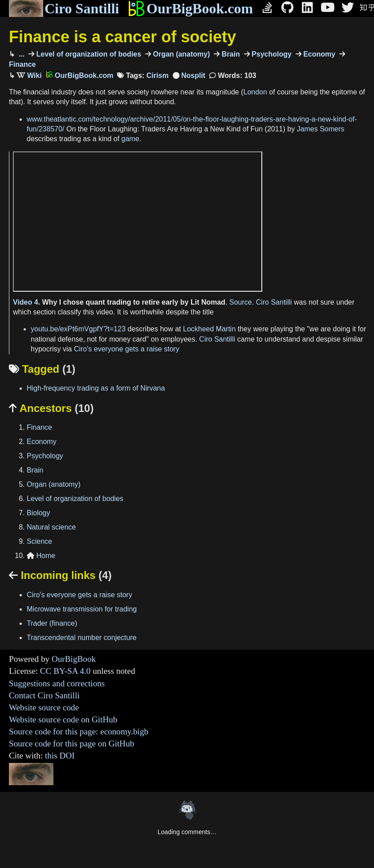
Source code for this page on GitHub (71, 744)
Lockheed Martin (209, 329)
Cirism (158, 75)
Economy (318, 54)
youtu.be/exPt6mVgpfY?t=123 (78, 329)
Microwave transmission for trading (82, 609)
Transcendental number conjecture (82, 638)
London (255, 92)
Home (41, 556)
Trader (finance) (52, 623)
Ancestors (51, 408)
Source (241, 302)
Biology (38, 513)
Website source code (44, 707)
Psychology (271, 54)
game (130, 139)
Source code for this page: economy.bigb (79, 731)
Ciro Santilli (64, 8)
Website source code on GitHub (63, 719)
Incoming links (60, 575)
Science (39, 541)
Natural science (51, 527)
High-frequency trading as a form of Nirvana (96, 388)
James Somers (321, 129)
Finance (39, 427)
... (20, 54)
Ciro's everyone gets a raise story (127, 349)
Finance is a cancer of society (122, 37)
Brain (230, 54)
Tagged (42, 369)
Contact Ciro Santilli (44, 695)
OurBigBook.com (190, 8)
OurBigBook (74, 659)
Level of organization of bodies (88, 54)
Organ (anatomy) (180, 54)
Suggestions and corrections (57, 683)
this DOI (60, 756)
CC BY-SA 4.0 (65, 671)
